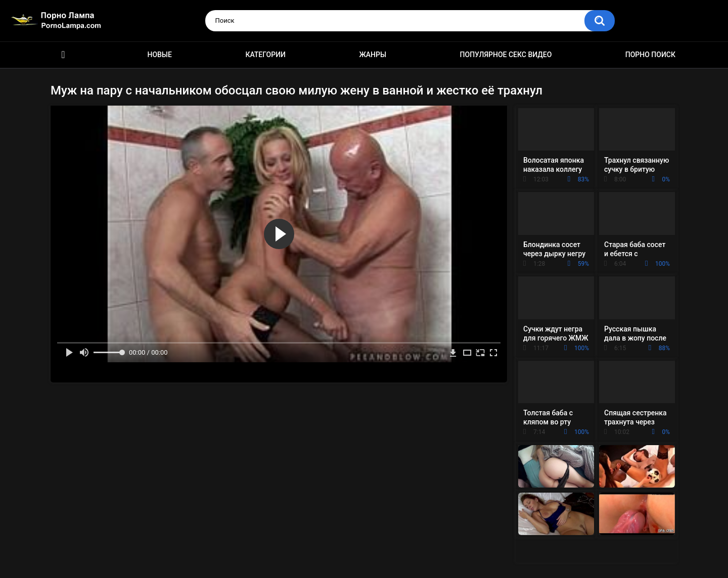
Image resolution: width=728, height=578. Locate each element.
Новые (159, 55)
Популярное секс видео (506, 55)
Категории (265, 55)
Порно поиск (650, 55)
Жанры (373, 55)
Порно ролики (63, 55)
